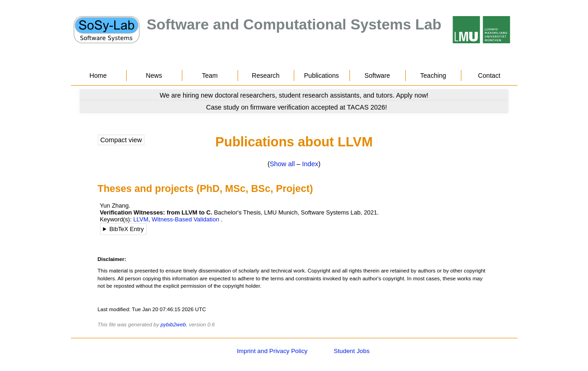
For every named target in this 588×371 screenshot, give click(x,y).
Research (266, 75)
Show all (282, 164)
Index (310, 164)
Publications (321, 75)
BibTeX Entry (126, 229)
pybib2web (173, 325)
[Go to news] (294, 95)
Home (98, 75)
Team (210, 75)
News (154, 75)
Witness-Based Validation (185, 219)
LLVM (141, 219)
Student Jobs (352, 351)
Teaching (433, 75)
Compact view (121, 140)
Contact (489, 75)
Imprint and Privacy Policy (272, 351)
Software (378, 75)
